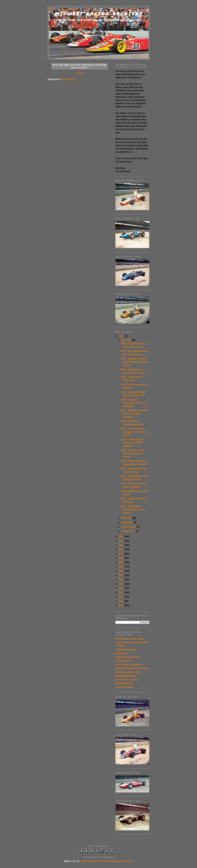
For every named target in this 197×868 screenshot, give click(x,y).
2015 (122, 579)
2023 (122, 545)
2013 (122, 588)
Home (79, 73)
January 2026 (128, 531)
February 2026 (129, 527)
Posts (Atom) (69, 79)
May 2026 (126, 340)
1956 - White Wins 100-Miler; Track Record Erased (132, 453)
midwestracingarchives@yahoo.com (107, 861)
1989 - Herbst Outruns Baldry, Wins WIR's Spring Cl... (132, 443)
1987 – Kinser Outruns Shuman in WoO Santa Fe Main (134, 432)
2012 (122, 592)
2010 (122, 601)
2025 (122, 536)
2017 (122, 571)
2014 (122, 584)
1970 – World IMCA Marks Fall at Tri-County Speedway (134, 414)
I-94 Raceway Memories (128, 657)
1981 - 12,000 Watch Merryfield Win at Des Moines (133, 509)
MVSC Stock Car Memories (129, 665)
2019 (122, 562)
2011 (122, 597)
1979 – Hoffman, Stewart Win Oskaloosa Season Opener (134, 362)
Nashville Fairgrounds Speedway (132, 668)
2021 (122, 554)
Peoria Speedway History (128, 672)
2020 (122, 558)
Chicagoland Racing (126, 649)
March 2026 (127, 522)
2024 (122, 541)
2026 (122, 336)
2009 (122, 605)
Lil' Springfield (123, 661)
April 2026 (127, 518)
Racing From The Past (127, 680)
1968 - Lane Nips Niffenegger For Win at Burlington (134, 403)
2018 (122, 567)
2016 (122, 575)
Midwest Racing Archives (99, 14)
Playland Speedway (125, 676)
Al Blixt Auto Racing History (130, 639)
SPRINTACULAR (124, 683)
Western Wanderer (125, 687)
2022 (122, 549)
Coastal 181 (121, 653)
